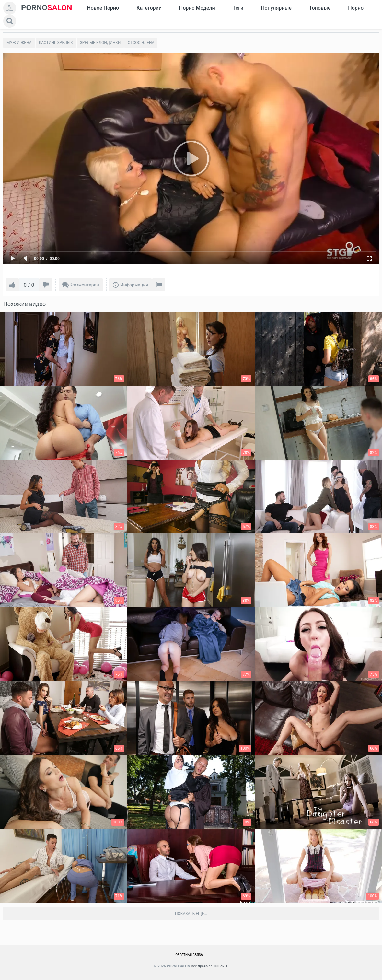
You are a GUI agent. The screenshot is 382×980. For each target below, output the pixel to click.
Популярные (276, 8)
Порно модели (197, 8)
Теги (238, 8)
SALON (47, 8)
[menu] (10, 8)
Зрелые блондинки (100, 43)
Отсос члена (141, 43)
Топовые (320, 8)
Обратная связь (189, 955)
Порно (356, 8)
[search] (10, 21)
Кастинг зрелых (56, 43)
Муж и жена (19, 43)
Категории (149, 8)
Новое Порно (103, 8)
